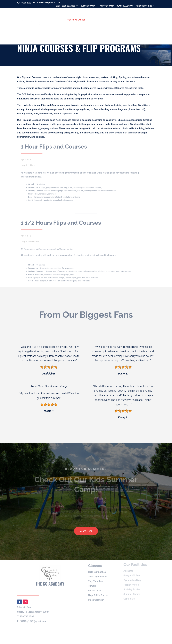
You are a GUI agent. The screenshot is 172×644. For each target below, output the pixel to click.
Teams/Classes (76, 20)
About (57, 20)
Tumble (92, 583)
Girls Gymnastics (97, 569)
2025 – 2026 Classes (65, 6)
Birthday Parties (53, 33)
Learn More (86, 531)
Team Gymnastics (97, 574)
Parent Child (95, 588)
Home (46, 20)
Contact (72, 33)
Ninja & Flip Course (98, 592)
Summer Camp (88, 6)
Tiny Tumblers (96, 579)
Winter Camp (107, 6)
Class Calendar (125, 6)
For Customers (144, 6)
